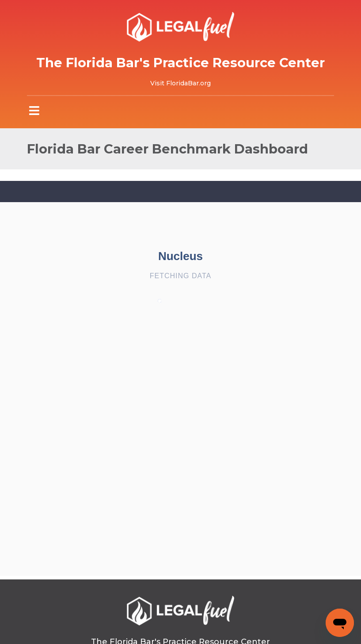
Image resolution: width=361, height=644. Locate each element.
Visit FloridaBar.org (180, 83)
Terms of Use (149, 622)
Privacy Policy (211, 622)
